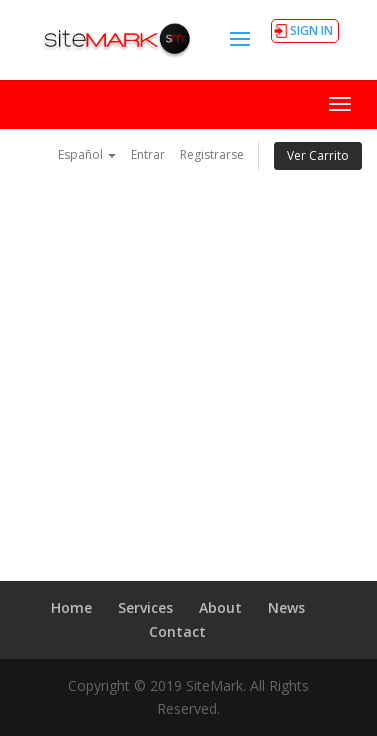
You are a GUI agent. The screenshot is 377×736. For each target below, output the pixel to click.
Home (71, 607)
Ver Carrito (318, 155)
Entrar (148, 154)
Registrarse (212, 154)
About (220, 607)
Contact (177, 631)
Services (145, 607)
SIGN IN (311, 30)
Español (87, 154)
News (286, 607)
